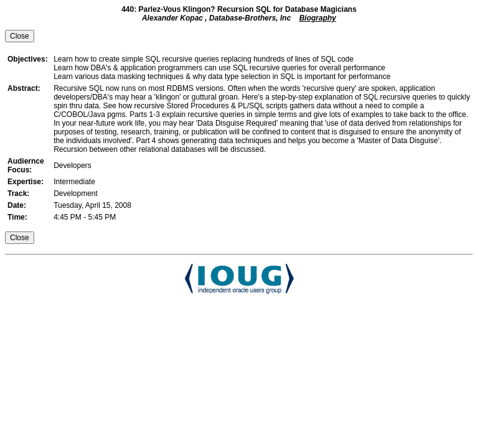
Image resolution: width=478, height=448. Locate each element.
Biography (318, 18)
